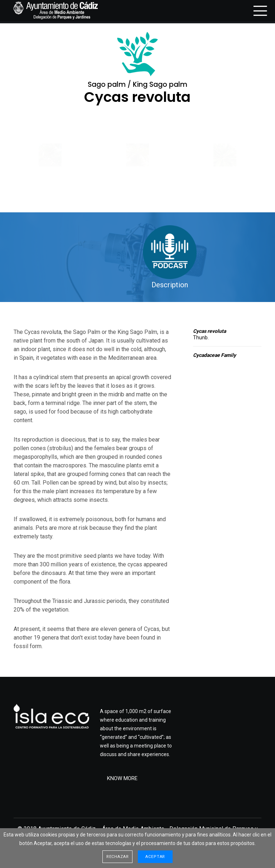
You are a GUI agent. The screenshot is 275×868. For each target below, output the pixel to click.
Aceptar (155, 857)
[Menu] (258, 11)
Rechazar (118, 857)
